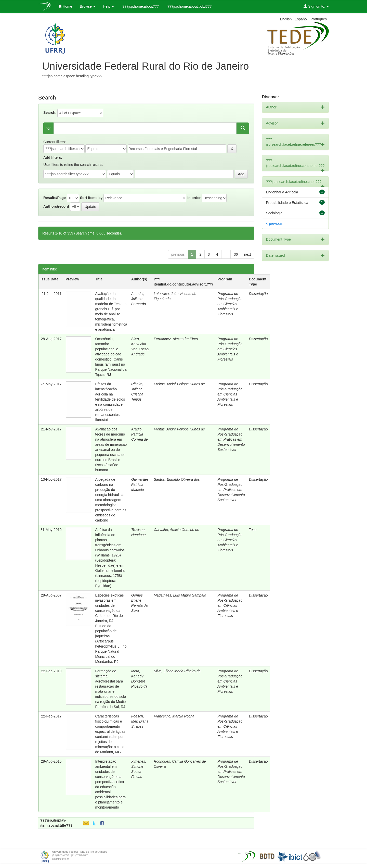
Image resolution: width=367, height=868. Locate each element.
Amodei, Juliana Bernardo (139, 299)
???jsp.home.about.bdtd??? (189, 6)
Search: (50, 113)
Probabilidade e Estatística (287, 203)
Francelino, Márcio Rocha (174, 716)
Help (108, 6)
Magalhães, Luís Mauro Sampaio (180, 595)
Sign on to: (316, 6)
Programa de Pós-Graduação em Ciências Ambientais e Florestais (230, 304)
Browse (88, 6)
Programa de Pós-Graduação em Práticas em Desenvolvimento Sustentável (231, 439)
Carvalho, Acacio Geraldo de (176, 530)
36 (236, 254)
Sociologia (274, 213)
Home (65, 6)
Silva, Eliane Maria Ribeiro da (177, 671)
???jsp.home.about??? (140, 6)
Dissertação (258, 294)
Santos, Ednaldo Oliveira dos (177, 479)
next (247, 254)
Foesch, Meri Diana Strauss (140, 721)
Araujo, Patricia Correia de (140, 434)
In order (194, 198)
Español (301, 19)
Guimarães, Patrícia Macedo (140, 485)
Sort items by (91, 198)
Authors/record (56, 206)
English (286, 19)
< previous (274, 224)
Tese (253, 530)
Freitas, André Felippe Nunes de (179, 384)
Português (319, 19)
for (48, 128)
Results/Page (55, 198)
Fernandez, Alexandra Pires (176, 339)
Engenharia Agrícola (282, 192)
